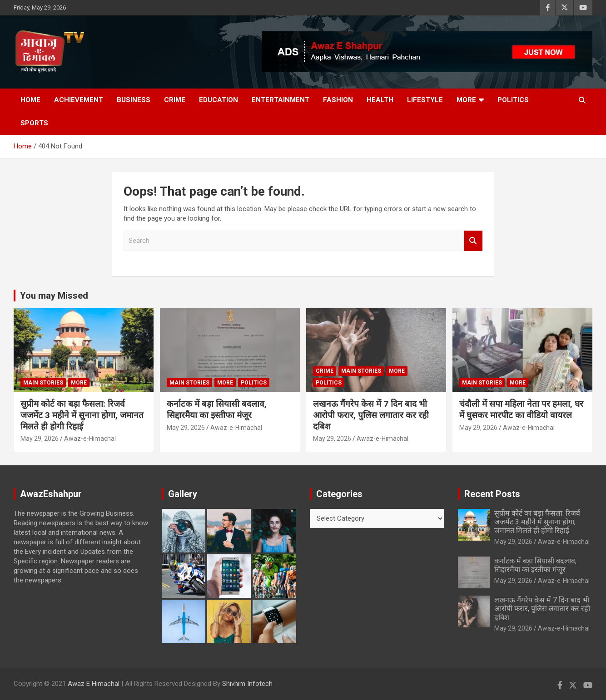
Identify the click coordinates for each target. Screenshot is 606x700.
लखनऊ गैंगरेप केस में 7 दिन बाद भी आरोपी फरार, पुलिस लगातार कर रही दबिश (371, 415)
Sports (34, 123)
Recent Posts (492, 494)
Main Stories (43, 383)
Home (30, 100)
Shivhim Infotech (247, 684)
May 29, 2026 (40, 439)
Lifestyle (425, 100)
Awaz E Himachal (94, 684)
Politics (513, 100)
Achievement (79, 100)
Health (380, 100)
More (466, 100)
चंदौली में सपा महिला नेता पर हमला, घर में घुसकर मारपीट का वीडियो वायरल (521, 409)
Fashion (338, 100)
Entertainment (281, 100)
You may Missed (54, 296)
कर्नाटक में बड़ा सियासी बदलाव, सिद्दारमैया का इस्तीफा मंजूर (217, 409)
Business (134, 100)
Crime (175, 100)
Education (219, 100)
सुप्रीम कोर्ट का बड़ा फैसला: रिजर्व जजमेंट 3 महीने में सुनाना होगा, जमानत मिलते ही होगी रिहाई (82, 415)
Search (473, 241)
